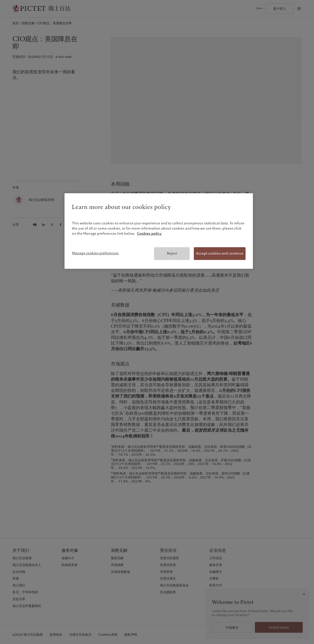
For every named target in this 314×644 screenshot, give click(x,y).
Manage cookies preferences (95, 253)
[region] (159, 231)
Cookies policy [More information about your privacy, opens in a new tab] (149, 233)
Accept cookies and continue (220, 253)
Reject (172, 253)
